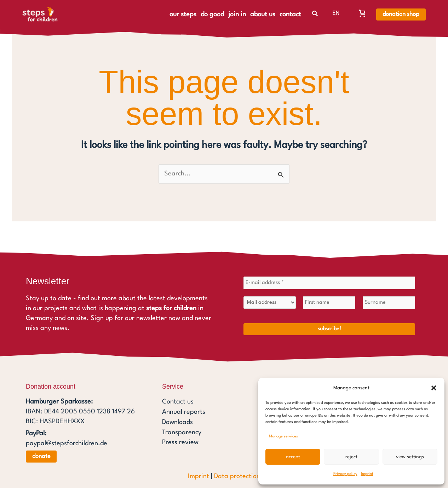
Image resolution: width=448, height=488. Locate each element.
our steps (183, 14)
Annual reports (184, 412)
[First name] (329, 303)
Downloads (177, 422)
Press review (180, 441)
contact (290, 14)
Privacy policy (345, 474)
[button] (434, 388)
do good (212, 14)
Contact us (178, 402)
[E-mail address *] (329, 283)
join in (237, 14)
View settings (410, 457)
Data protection (237, 476)
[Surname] (389, 303)
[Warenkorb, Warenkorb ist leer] (362, 13)
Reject (351, 457)
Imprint (367, 474)
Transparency (182, 431)
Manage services (283, 437)
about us (263, 14)
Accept (293, 457)
